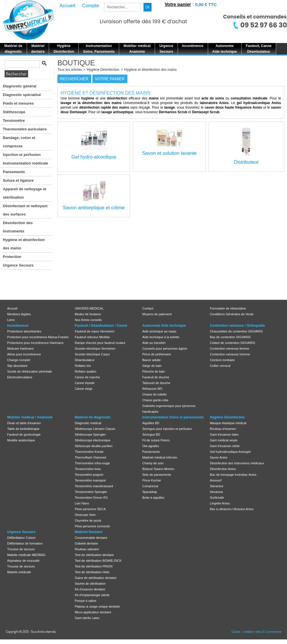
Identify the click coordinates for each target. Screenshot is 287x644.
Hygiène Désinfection (103, 70)
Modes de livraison (88, 314)
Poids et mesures (18, 103)
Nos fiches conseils (88, 320)
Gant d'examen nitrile (225, 446)
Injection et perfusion (22, 155)
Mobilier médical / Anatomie (30, 417)
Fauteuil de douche (156, 377)
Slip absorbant (17, 366)
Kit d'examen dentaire (90, 589)
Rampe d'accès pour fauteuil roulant (100, 343)
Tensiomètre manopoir (90, 480)
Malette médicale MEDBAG (26, 555)
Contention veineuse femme (229, 349)
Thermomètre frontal (89, 452)
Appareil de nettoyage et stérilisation (25, 193)
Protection (12, 257)
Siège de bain (152, 366)
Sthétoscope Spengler (90, 434)
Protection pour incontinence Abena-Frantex (38, 337)
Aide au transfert (154, 343)
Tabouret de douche (156, 383)
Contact (148, 308)
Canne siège (84, 389)
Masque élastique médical (228, 423)
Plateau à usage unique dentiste (97, 606)
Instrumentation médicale (25, 163)
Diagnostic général (20, 86)
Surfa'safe (217, 498)
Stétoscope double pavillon (93, 446)
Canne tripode (85, 383)
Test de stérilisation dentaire (94, 555)
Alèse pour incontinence (24, 354)
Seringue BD (151, 434)
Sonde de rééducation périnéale (30, 371)
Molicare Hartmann (21, 349)
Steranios (216, 486)
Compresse (150, 486)
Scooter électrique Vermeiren (95, 349)
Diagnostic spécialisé (22, 95)
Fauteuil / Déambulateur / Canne (101, 326)
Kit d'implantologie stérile (92, 595)
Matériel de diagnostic (93, 417)
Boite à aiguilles (153, 498)
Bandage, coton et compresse (19, 142)
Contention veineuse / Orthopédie (237, 326)
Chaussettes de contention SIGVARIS (236, 331)
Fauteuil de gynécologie (24, 434)
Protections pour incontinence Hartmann (35, 343)
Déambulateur (85, 360)
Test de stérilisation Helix (92, 572)
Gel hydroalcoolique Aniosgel (230, 452)
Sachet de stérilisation (90, 584)
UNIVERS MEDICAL (89, 308)
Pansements (14, 172)
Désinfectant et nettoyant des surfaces (25, 210)
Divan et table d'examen (24, 423)
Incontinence (18, 326)
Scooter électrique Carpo (92, 354)
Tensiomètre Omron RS (91, 498)
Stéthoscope (14, 112)
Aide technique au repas (159, 331)
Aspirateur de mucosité (23, 561)
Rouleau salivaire (87, 549)
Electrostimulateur (20, 377)
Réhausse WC (153, 389)
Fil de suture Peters (156, 440)
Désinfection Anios (223, 469)
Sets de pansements (157, 475)
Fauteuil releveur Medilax (92, 337)
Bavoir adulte (152, 360)
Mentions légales (19, 314)
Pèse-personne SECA (90, 509)
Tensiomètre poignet (89, 475)
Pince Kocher (152, 480)
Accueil (12, 308)
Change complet (19, 360)
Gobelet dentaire (86, 543)
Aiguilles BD (151, 423)
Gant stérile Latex (87, 618)
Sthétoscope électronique (92, 440)
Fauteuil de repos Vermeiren (94, 331)
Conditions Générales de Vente (232, 314)
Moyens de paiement (157, 314)
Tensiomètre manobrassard (94, 486)
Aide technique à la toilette (161, 337)
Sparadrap (150, 492)
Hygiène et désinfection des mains (24, 244)
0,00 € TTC (206, 4)
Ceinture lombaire (222, 360)
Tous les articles (70, 70)
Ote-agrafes (151, 446)
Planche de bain (154, 371)
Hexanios (216, 492)
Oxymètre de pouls (88, 520)
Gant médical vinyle (224, 440)
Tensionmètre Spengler (91, 492)
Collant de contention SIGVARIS (232, 343)
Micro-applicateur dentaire (93, 612)
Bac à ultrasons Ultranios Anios (232, 509)
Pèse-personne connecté (92, 526)
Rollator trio (83, 366)
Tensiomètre (14, 121)
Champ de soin (153, 463)
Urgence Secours (18, 265)
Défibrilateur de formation (25, 543)
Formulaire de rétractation (228, 308)
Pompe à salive (85, 601)
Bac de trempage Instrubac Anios (233, 475)
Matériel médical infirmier (160, 457)
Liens (11, 320)
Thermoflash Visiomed (90, 457)
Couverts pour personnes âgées (165, 349)
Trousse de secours (21, 549)
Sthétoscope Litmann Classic (95, 429)
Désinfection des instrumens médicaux (237, 463)
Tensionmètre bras (88, 469)
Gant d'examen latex (224, 434)
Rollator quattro (85, 371)
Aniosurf (216, 480)
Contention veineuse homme (230, 354)
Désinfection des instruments (18, 227)
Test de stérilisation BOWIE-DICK (98, 561)
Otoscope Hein (85, 515)
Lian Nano (82, 503)
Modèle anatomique (21, 440)
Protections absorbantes (24, 331)
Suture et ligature (18, 180)
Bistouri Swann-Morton (158, 469)
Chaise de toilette (155, 394)
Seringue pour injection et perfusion (167, 429)
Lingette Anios (220, 503)
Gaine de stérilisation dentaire (96, 578)
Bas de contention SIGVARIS (230, 337)
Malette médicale (19, 572)
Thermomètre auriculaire (25, 129)
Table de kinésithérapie (23, 429)
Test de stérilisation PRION (93, 566)
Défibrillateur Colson (21, 538)
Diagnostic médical (88, 423)
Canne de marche (87, 377)
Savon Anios (219, 457)
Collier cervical (220, 366)
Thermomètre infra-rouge (92, 463)
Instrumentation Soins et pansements (173, 417)
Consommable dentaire (91, 538)
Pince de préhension (157, 354)
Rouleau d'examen (223, 429)
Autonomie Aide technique (164, 326)
